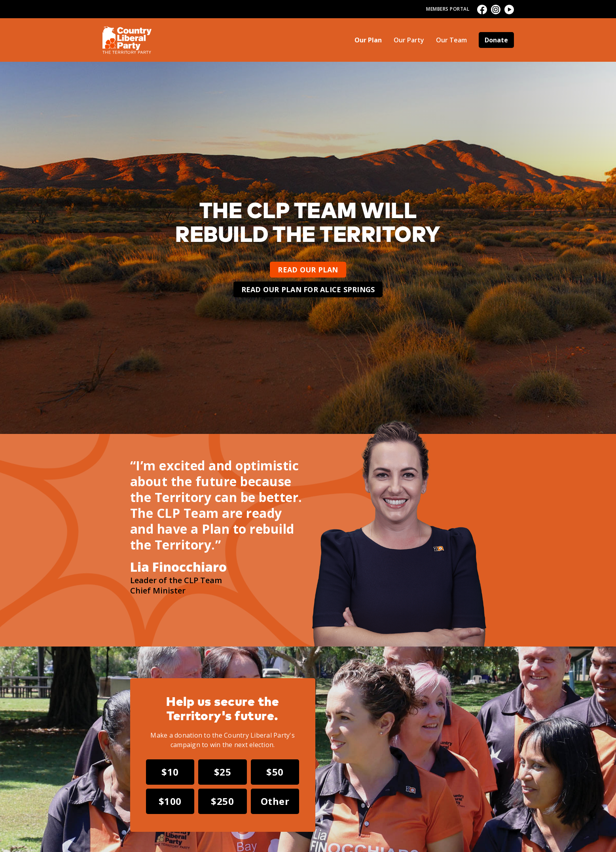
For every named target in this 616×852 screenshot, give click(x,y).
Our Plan (368, 40)
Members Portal (448, 9)
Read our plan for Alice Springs (308, 289)
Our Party (409, 40)
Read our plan (308, 270)
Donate (496, 40)
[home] (127, 40)
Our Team (451, 40)
